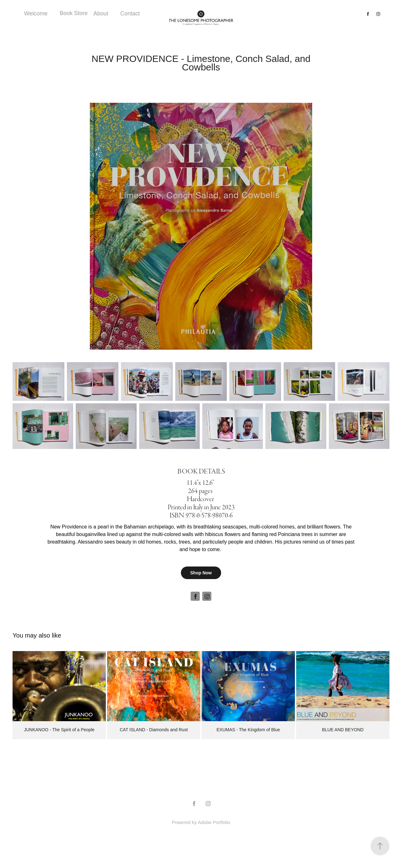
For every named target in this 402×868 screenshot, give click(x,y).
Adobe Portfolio (214, 822)
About (101, 14)
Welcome (36, 14)
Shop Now (201, 573)
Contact (130, 14)
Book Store (74, 13)
